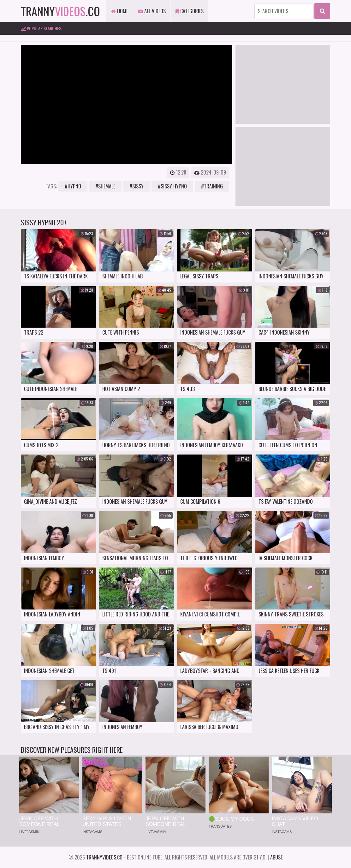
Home (120, 11)
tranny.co (60, 11)
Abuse (276, 857)
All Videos (152, 11)
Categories (190, 11)
